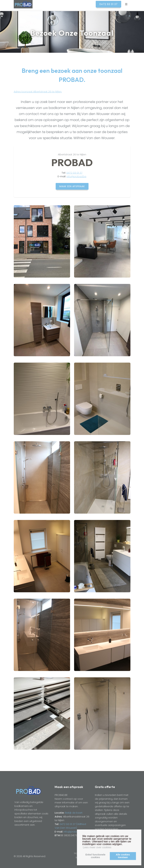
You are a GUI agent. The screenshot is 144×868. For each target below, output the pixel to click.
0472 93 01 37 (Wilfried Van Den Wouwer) (70, 826)
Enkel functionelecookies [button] (95, 856)
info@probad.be (76, 176)
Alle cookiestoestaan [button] (123, 856)
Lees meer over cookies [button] (97, 847)
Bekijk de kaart (73, 813)
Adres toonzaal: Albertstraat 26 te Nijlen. (38, 91)
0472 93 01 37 (74, 173)
